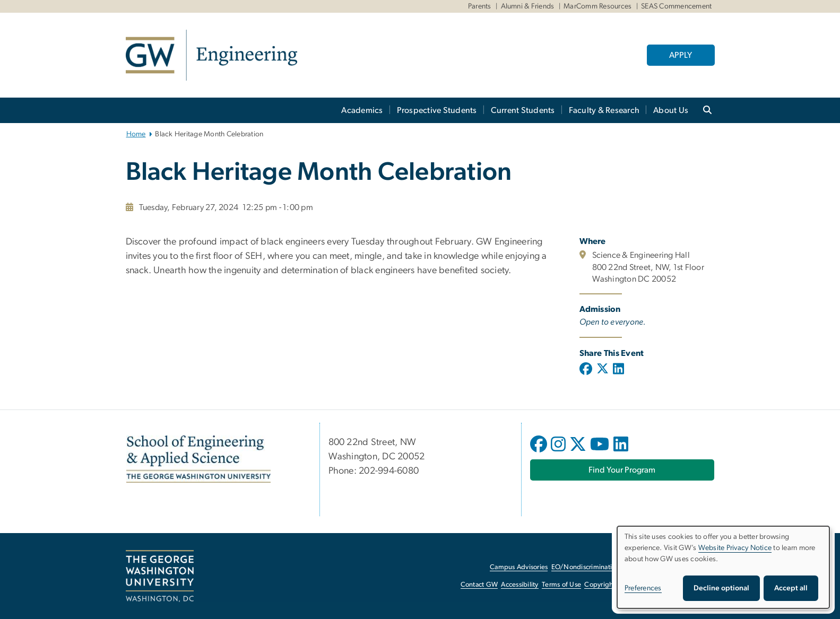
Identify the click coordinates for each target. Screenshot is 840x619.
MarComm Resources (597, 6)
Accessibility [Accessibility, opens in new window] (519, 585)
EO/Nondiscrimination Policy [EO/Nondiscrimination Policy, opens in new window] (595, 567)
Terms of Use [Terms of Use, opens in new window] (561, 585)
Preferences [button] (643, 588)
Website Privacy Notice (735, 548)
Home (136, 134)
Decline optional (721, 588)
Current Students (523, 110)
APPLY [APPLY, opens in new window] (681, 55)
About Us (671, 110)
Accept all (791, 588)
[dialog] (723, 567)
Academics (362, 110)
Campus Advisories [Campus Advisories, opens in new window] (519, 567)
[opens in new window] (540, 452)
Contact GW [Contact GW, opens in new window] (479, 585)
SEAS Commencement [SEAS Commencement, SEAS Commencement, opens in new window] (676, 6)
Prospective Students (437, 110)
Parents (480, 6)
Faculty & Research (604, 110)
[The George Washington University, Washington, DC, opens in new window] (160, 576)
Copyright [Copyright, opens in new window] (600, 585)
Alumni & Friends (528, 6)
